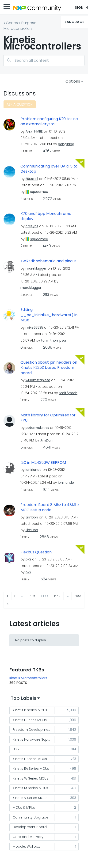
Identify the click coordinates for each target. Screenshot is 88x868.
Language (74, 22)
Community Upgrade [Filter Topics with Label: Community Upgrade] (31, 817)
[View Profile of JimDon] (46, 440)
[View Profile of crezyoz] (32, 226)
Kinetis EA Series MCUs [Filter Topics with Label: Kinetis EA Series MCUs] (31, 769)
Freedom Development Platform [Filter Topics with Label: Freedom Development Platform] (34, 730)
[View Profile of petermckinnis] (37, 428)
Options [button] (73, 81)
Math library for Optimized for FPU (48, 418)
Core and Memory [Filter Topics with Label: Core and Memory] (28, 837)
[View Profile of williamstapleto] (38, 380)
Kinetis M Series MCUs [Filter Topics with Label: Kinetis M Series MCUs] (30, 788)
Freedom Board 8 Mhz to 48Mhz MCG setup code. (50, 508)
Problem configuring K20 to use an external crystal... (49, 122)
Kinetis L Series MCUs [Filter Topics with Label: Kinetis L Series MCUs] (30, 720)
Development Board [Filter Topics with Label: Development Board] (30, 827)
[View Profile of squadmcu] (39, 192)
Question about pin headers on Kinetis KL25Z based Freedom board (49, 368)
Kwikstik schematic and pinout (48, 261)
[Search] (44, 60)
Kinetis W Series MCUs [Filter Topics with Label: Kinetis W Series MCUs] (31, 778)
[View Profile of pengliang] (66, 144)
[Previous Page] (8, 596)
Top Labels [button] (23, 698)
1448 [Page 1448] (57, 596)
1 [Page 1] (15, 596)
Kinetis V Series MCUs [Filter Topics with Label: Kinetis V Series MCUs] (30, 798)
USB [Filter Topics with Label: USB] (16, 749)
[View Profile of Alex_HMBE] (34, 131)
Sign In (81, 8)
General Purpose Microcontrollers (20, 26)
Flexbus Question (36, 552)
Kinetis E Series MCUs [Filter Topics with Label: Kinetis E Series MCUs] (30, 759)
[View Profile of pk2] (28, 559)
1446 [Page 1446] (32, 596)
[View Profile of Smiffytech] (68, 393)
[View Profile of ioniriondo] (34, 470)
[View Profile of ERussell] (32, 179)
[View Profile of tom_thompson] (54, 340)
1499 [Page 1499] (78, 596)
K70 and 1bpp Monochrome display (46, 216)
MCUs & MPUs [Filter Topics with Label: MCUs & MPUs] (24, 807)
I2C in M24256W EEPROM (43, 463)
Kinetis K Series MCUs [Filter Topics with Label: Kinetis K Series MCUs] (30, 710)
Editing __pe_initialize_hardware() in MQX (49, 315)
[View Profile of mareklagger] (36, 268)
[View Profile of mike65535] (34, 327)
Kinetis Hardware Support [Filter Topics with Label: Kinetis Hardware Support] (34, 739)
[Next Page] (8, 604)
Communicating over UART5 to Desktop (49, 169)
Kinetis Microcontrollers (28, 678)
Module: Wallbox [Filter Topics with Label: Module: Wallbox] (26, 846)
